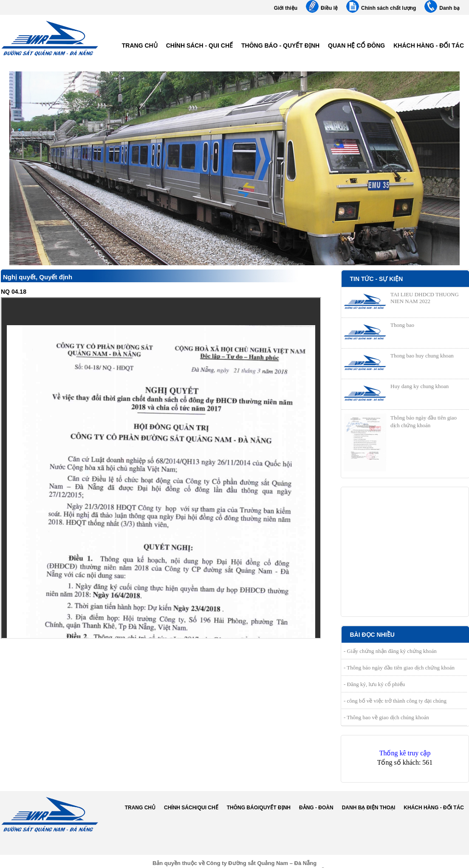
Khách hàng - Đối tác (429, 45)
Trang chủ (140, 45)
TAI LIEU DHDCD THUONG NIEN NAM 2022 (425, 298)
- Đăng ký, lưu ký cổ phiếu (374, 684)
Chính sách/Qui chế (191, 808)
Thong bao (402, 325)
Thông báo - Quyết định (280, 45)
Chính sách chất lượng (388, 8)
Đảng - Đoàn (316, 808)
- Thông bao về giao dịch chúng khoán (386, 717)
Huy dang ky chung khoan (420, 386)
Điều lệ (329, 8)
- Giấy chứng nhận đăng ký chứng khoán (390, 651)
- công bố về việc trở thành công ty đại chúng (395, 701)
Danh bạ (449, 8)
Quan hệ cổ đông (356, 45)
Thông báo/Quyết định (259, 808)
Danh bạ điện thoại (369, 808)
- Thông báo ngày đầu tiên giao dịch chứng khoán (399, 668)
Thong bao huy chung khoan (422, 356)
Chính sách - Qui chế (199, 45)
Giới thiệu (286, 8)
